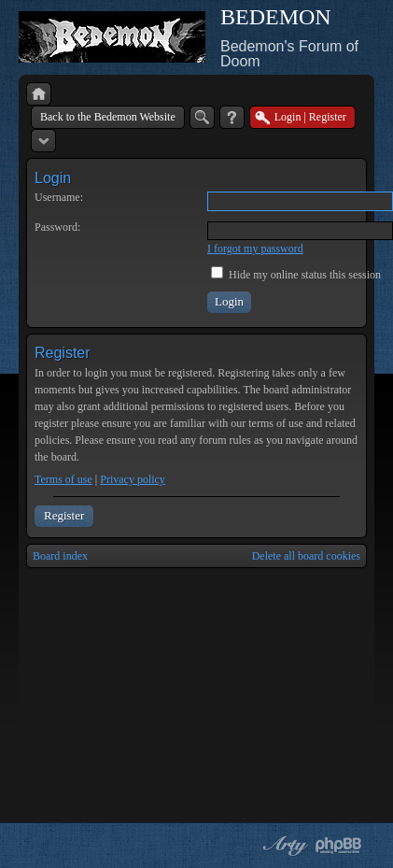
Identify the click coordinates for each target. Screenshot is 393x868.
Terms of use (63, 479)
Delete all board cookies (306, 556)
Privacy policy (133, 479)
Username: (59, 197)
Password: (57, 227)
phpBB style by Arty (283, 846)
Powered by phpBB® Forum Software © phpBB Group (339, 846)
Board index (60, 556)
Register (64, 515)
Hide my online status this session (296, 275)
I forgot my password (255, 249)
